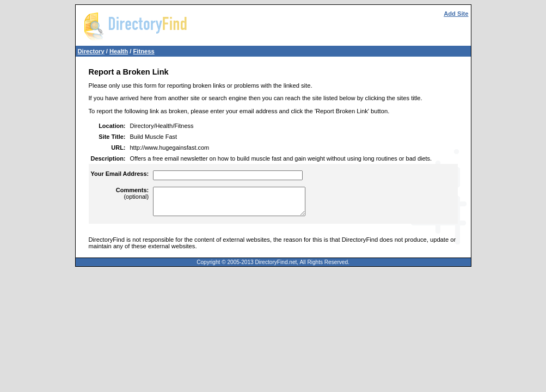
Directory (91, 51)
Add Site (456, 14)
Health (119, 51)
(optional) (132, 193)
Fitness (143, 51)
